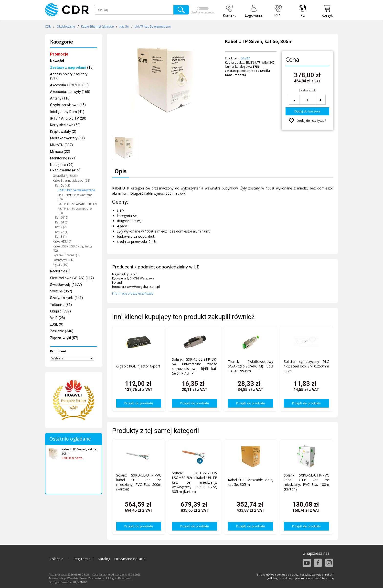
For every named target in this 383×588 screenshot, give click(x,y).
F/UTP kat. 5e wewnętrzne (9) (77, 204)
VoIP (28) (58, 318)
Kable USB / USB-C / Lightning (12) (72, 248)
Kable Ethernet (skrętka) (97, 27)
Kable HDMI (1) (63, 241)
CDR (48, 27)
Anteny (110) (60, 98)
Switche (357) (61, 291)
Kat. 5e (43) (63, 185)
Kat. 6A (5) (62, 222)
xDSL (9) (57, 325)
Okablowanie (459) (65, 170)
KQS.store (80, 582)
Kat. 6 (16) (62, 217)
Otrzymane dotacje (130, 559)
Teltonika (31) (61, 305)
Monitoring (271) (63, 158)
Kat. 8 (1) (61, 237)
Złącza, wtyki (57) (64, 338)
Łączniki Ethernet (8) (66, 255)
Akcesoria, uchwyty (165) (70, 92)
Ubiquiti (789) (60, 311)
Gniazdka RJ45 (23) (65, 176)
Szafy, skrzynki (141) (66, 298)
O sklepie (56, 559)
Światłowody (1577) (66, 285)
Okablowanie (66, 27)
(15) (72, 68)
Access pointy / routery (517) (69, 76)
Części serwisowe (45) (68, 105)
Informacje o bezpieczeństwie (133, 294)
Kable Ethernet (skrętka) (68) (71, 181)
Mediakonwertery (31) (67, 138)
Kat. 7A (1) (62, 232)
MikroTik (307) (61, 145)
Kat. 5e (124, 27)
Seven (246, 58)
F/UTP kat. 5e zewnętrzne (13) (75, 211)
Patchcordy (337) (64, 260)
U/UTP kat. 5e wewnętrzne (153, 27)
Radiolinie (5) (60, 271)
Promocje (59, 54)
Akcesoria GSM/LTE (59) (69, 85)
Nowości (57, 61)
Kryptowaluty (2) (63, 132)
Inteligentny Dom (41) (67, 112)
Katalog (104, 559)
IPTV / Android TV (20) (68, 118)
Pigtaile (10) (60, 265)
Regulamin (82, 559)
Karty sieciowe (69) (65, 125)
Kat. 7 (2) (61, 227)
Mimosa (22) (60, 152)
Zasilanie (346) (62, 331)
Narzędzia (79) (62, 165)
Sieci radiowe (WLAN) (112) (72, 278)
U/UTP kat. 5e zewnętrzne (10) (75, 197)
